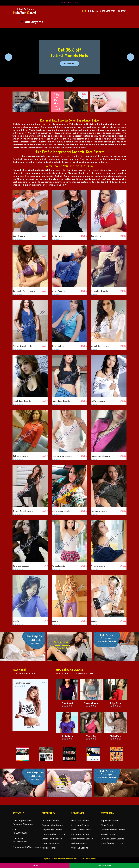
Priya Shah (115, 703)
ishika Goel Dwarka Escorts (85, 859)
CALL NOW (18, 107)
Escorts (16, 621)
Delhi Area (66, 3)
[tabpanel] (69, 57)
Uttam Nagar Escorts (61, 511)
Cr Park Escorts (98, 401)
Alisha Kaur (115, 736)
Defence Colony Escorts (112, 839)
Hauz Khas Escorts (80, 821)
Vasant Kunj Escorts (100, 346)
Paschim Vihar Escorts (62, 456)
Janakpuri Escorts (21, 566)
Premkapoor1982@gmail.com (25, 847)
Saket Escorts (19, 236)
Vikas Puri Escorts (80, 848)
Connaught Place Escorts (24, 291)
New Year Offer (69, 64)
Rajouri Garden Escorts (82, 839)
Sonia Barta (67, 736)
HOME (83, 11)
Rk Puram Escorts (20, 456)
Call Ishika (35, 865)
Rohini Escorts (58, 236)
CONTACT (122, 11)
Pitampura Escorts (99, 511)
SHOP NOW (7, 657)
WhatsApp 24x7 (104, 865)
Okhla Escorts (107, 825)
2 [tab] (71, 79)
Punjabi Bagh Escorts (100, 456)
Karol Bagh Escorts (60, 346)
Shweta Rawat (91, 703)
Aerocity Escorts (98, 236)
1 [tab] (68, 79)
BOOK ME (30, 727)
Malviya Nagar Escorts (22, 346)
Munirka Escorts (98, 566)
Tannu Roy (91, 736)
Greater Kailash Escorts (23, 511)
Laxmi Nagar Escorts (61, 401)
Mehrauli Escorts (79, 843)
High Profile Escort (23, 683)
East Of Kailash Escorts (112, 843)
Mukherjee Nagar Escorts (113, 830)
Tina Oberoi (67, 703)
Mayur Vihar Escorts (81, 830)
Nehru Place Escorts (61, 291)
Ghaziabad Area (108, 11)
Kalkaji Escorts (58, 566)
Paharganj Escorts (80, 834)
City (76, 3)
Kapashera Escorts (110, 821)
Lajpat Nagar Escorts (22, 401)
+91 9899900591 (20, 833)
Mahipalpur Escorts (99, 291)
